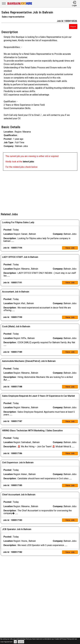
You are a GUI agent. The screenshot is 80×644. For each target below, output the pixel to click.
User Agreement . (7, 642)
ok (15, 642)
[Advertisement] (41, 190)
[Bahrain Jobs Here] (20, 4)
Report (73, 27)
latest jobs (28, 162)
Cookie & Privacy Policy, (63, 639)
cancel (21, 642)
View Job (70, 248)
